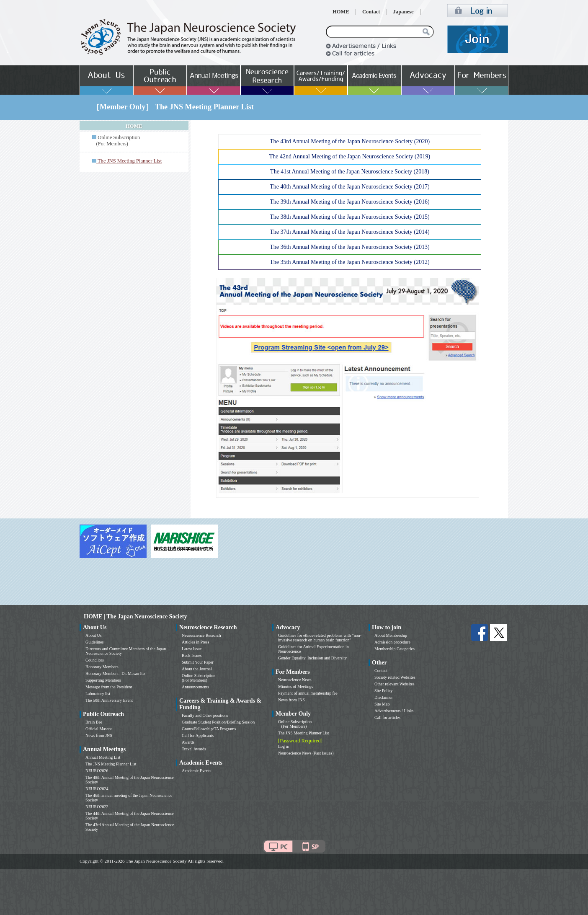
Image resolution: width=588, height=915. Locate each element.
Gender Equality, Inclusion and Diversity (312, 658)
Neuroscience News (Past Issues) (306, 753)
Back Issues (192, 655)
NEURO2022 (97, 807)
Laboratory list (98, 694)
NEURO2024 (97, 789)
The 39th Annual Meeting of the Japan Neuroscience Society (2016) (349, 202)
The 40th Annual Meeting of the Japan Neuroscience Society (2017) (349, 187)
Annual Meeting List (103, 757)
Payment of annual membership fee (308, 693)
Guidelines (94, 642)
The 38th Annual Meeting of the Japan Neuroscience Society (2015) (349, 217)
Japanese (404, 12)
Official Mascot (99, 729)
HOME (341, 12)
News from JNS (99, 735)
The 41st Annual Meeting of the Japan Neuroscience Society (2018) (350, 172)
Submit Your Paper (198, 662)
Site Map (382, 704)
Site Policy (384, 691)
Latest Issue (192, 649)
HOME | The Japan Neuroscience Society (135, 616)
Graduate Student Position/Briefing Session (218, 722)
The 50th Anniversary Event (109, 700)
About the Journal (197, 669)
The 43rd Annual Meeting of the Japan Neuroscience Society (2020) (350, 141)
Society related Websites (395, 677)
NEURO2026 (97, 771)
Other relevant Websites (395, 684)
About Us (94, 635)
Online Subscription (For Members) (116, 141)
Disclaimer (384, 697)
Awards (188, 742)
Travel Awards (194, 749)
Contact (371, 12)
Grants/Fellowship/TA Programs (209, 729)
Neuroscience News (295, 680)
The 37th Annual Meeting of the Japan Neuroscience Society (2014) (349, 232)
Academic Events (196, 771)
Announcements (195, 687)
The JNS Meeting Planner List (111, 764)
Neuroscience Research (201, 635)
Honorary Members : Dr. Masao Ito (115, 673)
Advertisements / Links (394, 711)
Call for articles (387, 717)
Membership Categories (395, 649)
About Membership (391, 635)
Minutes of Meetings (295, 686)
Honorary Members (102, 667)
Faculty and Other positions (205, 715)
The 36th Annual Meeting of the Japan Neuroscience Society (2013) (349, 247)
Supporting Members (103, 680)
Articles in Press (196, 642)
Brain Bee (94, 722)
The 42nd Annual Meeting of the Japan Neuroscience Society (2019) (350, 156)
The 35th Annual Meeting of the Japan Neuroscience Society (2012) (349, 262)
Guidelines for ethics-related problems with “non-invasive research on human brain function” (320, 638)
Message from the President (109, 687)
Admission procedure (392, 642)
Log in (284, 746)
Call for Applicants (198, 735)
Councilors (95, 660)
